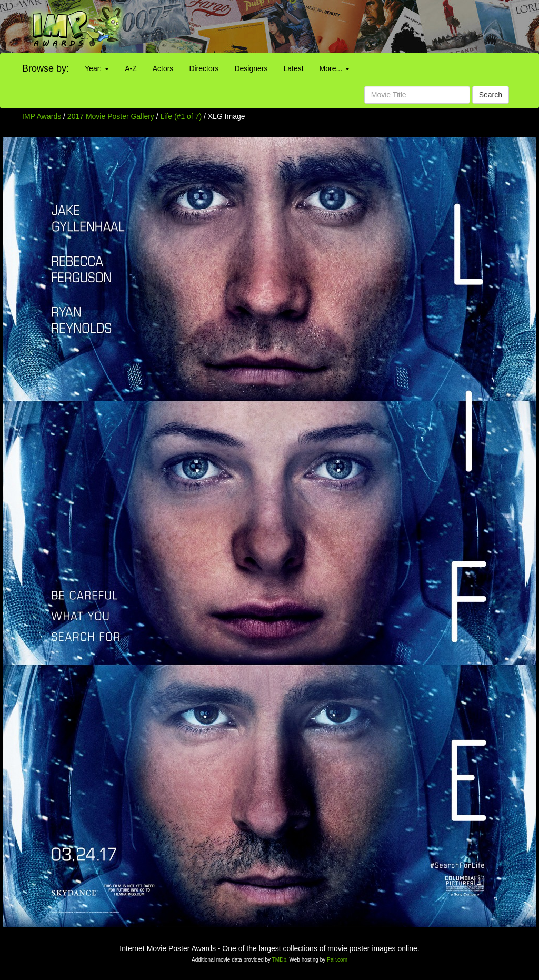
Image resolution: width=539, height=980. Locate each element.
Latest (293, 68)
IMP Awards (42, 116)
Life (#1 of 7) (181, 116)
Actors (163, 68)
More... (335, 68)
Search (491, 95)
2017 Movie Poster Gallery (111, 116)
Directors (204, 68)
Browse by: (46, 68)
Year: (97, 68)
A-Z (131, 68)
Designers (251, 68)
